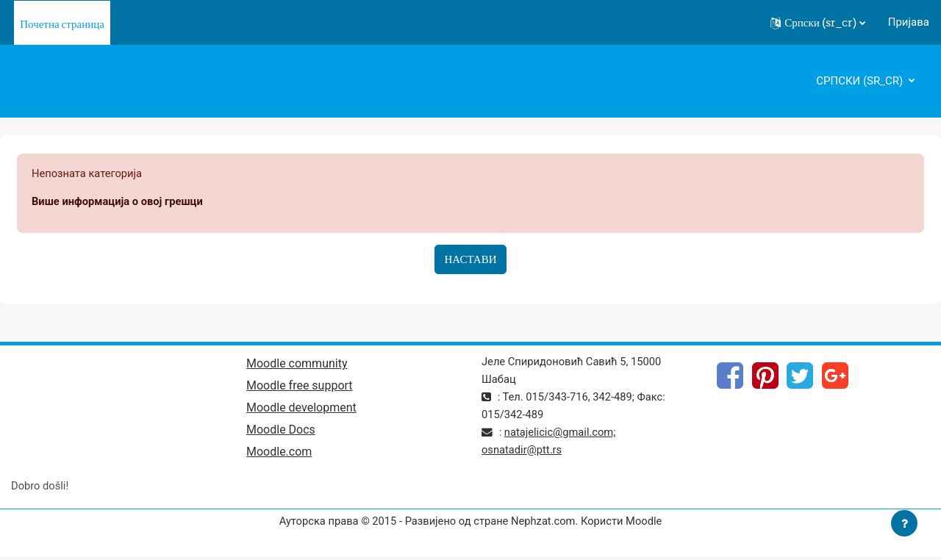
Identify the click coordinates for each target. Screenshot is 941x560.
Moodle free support (300, 387)
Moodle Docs (281, 432)
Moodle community (297, 364)
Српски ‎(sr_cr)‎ (861, 81)
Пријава (909, 22)
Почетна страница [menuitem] (62, 24)
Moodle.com (279, 454)
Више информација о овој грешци (119, 202)
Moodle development (301, 409)
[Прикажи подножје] (904, 523)
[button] (818, 23)
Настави (470, 260)
